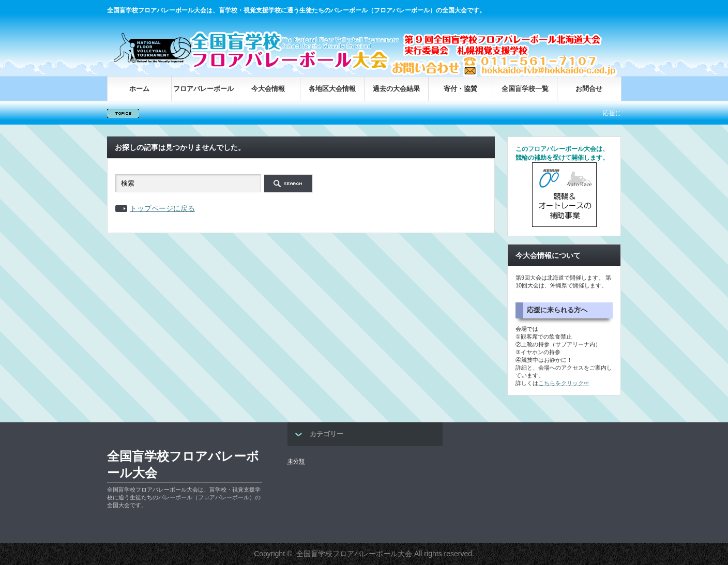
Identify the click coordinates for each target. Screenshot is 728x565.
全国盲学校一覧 (525, 89)
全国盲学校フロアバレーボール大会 (183, 464)
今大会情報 (268, 89)
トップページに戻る (162, 208)
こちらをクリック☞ (564, 383)
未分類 (296, 461)
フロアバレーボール (203, 89)
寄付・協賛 (460, 89)
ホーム (139, 89)
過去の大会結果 (396, 89)
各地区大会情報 (332, 89)
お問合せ (589, 89)
